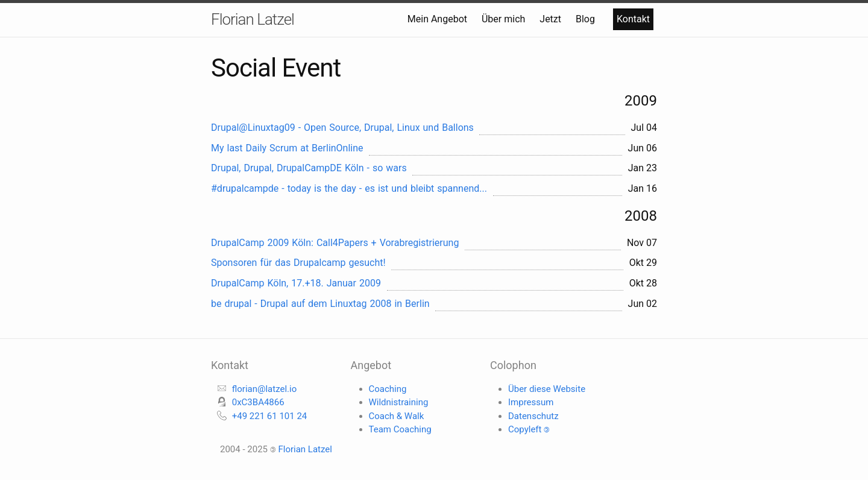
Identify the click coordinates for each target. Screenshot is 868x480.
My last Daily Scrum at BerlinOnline (287, 148)
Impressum (531, 402)
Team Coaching (400, 429)
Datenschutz (533, 416)
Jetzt (552, 19)
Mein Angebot (439, 19)
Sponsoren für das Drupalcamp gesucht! (298, 263)
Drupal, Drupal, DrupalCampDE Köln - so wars (309, 168)
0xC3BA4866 (258, 402)
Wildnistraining (399, 402)
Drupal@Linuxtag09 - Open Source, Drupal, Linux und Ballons (342, 128)
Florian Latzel (253, 19)
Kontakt (633, 19)
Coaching (388, 389)
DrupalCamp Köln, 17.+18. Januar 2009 (296, 283)
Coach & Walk (397, 416)
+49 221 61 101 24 (270, 416)
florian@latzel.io (265, 389)
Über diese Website (547, 389)
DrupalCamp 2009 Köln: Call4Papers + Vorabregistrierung (335, 243)
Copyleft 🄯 (529, 429)
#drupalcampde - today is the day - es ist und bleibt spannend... (349, 188)
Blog (587, 19)
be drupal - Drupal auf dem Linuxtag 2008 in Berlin (320, 304)
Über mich (505, 19)
